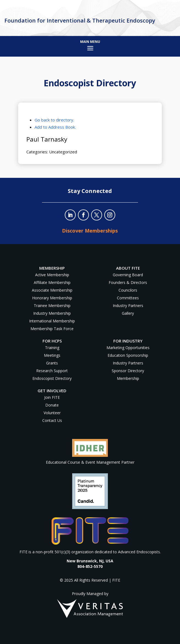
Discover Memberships (90, 231)
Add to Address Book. (55, 127)
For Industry (128, 341)
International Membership (52, 321)
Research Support (52, 371)
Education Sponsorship (128, 355)
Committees (128, 298)
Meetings (52, 355)
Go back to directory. (54, 120)
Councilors (128, 290)
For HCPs (52, 341)
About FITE (128, 268)
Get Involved (52, 391)
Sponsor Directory (128, 371)
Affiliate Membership (52, 282)
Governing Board (128, 275)
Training (52, 348)
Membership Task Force (52, 329)
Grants (52, 363)
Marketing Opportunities (128, 348)
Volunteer (52, 413)
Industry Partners (128, 306)
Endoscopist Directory (52, 378)
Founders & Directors (128, 282)
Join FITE (52, 397)
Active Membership (52, 275)
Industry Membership (52, 313)
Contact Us (52, 420)
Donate (52, 405)
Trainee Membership (52, 306)
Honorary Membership (52, 298)
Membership (128, 378)
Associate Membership (52, 290)
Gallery (128, 313)
